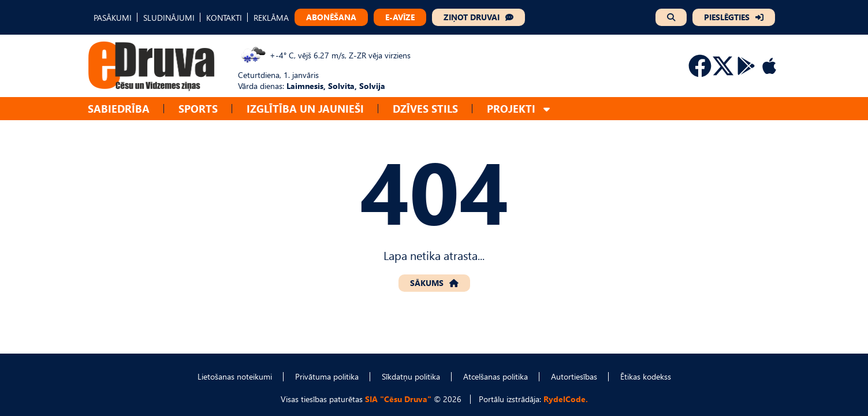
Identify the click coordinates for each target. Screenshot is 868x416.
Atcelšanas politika (496, 376)
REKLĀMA (271, 18)
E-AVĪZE (400, 17)
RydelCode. (566, 399)
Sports (198, 108)
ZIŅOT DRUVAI (472, 17)
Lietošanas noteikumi (235, 376)
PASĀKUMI (113, 18)
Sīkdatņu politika (411, 376)
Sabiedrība (119, 108)
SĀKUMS (427, 283)
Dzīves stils (425, 108)
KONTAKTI (224, 18)
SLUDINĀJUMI (169, 18)
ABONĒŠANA (331, 17)
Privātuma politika (327, 376)
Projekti (511, 108)
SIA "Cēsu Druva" (398, 399)
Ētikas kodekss (646, 376)
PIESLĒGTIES (727, 17)
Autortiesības (574, 376)
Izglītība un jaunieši (305, 108)
